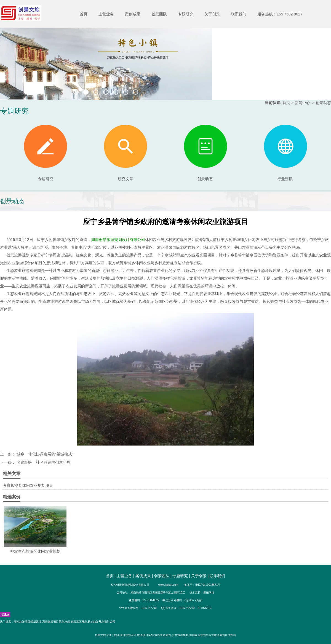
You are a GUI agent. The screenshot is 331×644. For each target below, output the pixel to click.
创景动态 (205, 153)
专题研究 (186, 14)
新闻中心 (302, 103)
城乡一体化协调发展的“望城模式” (44, 454)
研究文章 (126, 153)
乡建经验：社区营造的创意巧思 (43, 462)
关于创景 (212, 14)
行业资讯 (285, 179)
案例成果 (133, 14)
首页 (84, 14)
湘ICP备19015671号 (208, 585)
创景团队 (159, 14)
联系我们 (239, 14)
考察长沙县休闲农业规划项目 (28, 485)
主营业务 (106, 14)
